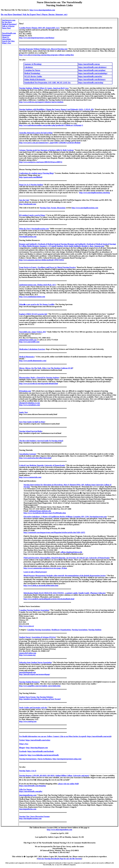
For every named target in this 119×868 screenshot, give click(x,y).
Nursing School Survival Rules (31, 431)
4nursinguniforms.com (28, 795)
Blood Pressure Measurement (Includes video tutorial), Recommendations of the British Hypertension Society (65, 576)
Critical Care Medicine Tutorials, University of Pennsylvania (42, 465)
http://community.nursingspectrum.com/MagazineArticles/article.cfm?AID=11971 (54, 532)
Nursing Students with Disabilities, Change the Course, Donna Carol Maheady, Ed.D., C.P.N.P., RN (56, 109)
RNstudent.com (25, 391)
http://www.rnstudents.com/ (30, 405)
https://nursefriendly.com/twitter (38, 740)
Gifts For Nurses (25, 789)
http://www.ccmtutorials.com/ (30, 477)
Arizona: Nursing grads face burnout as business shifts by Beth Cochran (46, 150)
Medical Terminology (32, 73)
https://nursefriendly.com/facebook (41, 751)
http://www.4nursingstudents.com (42, 10)
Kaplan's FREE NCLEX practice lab (33, 314)
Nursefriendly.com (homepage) (9, 34)
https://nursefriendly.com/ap (89, 64)
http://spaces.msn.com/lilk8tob (31, 177)
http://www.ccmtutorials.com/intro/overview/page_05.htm (45, 568)
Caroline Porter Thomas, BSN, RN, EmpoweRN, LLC (39, 28)
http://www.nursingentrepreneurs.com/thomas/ (37, 38)
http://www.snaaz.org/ (27, 655)
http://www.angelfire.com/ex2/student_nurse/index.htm (40, 686)
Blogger (22, 748)
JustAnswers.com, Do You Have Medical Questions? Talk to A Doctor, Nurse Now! (9, 24)
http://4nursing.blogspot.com (37, 748)
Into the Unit (24, 200)
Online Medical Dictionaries (35, 79)
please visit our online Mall (68, 784)
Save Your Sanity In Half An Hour (32, 422)
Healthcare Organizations (61, 630)
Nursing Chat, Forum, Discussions (53, 208)
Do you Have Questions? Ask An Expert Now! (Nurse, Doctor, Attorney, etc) (34, 14)
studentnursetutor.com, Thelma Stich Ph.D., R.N (37, 285)
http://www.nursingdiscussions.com (85, 208)
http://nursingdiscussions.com (30, 818)
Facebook (23, 751)
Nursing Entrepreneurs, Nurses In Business (35, 759)
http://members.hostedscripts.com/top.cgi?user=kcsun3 (40, 699)
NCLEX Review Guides (33, 76)
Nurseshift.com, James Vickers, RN (32, 332)
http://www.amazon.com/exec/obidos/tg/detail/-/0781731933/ (42, 260)
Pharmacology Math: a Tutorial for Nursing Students (39, 378)
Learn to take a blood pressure (35, 572)
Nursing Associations (80, 630)
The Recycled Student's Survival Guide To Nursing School (41, 441)
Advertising (6, 39)
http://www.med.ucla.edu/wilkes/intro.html (35, 458)
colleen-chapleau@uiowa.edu (71, 552)
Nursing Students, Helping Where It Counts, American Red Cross (44, 88)
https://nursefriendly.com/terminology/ (93, 73)
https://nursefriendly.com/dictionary (92, 79)
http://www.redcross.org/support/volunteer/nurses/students (41, 102)
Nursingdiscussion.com (28, 237)
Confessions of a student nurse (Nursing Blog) (36, 173)
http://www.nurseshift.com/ (29, 342)
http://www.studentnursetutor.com (32, 297)
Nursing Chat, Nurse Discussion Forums (34, 816)
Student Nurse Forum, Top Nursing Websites (36, 697)
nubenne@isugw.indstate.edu (40, 511)
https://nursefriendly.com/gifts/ (31, 791)
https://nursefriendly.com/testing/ (91, 83)
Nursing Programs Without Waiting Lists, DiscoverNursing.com (43, 49)
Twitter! (22, 740)
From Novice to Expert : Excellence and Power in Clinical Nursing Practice (47, 267)
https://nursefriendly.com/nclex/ (90, 76)
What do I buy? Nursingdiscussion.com (34, 229)
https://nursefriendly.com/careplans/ (92, 70)
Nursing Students (95, 630)
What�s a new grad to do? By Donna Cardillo (37, 304)
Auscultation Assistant (27, 454)
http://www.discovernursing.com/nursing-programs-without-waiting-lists (46, 55)
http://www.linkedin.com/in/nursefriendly (43, 755)
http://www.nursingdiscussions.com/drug (94, 193)
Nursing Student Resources (29, 682)
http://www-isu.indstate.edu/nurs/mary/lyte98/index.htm (45, 513)
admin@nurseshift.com (28, 340)
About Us (5, 37)
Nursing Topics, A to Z (28, 771)
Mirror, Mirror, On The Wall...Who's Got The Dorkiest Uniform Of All (46, 368)
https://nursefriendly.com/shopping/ (33, 786)
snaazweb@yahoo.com (28, 653)
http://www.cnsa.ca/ (27, 626)
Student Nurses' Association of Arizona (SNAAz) (37, 637)
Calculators (29, 67)
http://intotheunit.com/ (28, 204)
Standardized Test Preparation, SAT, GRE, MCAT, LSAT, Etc (47, 83)
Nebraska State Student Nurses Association (35, 662)
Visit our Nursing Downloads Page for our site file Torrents (59, 859)
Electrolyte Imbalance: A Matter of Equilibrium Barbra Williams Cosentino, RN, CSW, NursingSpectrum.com (65, 517)
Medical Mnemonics (27, 357)
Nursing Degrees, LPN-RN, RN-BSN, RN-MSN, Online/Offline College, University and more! (54, 776)
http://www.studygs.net (28, 721)
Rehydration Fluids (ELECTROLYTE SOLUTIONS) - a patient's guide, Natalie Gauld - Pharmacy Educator (65, 593)
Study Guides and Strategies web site (33, 708)
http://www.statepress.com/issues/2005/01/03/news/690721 (41, 162)
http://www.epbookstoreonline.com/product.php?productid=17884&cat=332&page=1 (51, 125)
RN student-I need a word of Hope (32, 215)
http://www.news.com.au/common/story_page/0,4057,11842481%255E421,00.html (50, 143)
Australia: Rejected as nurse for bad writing (36, 133)
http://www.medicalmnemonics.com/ (33, 361)
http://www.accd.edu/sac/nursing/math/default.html (38, 384)
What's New (7, 43)
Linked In (23, 755)
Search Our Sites (8, 41)
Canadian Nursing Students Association (34, 610)
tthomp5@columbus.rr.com (29, 403)
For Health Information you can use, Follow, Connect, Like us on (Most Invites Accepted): (53, 736)
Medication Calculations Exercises (32, 349)
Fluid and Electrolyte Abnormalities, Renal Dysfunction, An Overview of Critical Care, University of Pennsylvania (66, 558)
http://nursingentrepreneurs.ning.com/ (67, 759)
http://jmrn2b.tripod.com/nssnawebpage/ (35, 674)
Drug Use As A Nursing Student (31, 185)
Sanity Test (23, 412)
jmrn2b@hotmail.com (27, 672)
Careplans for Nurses (32, 70)
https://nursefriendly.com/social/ (99, 736)
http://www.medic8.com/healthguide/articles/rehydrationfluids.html (49, 599)
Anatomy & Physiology (33, 64)
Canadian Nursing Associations (39, 630)
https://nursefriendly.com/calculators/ (92, 67)
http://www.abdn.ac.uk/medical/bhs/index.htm (41, 585)
